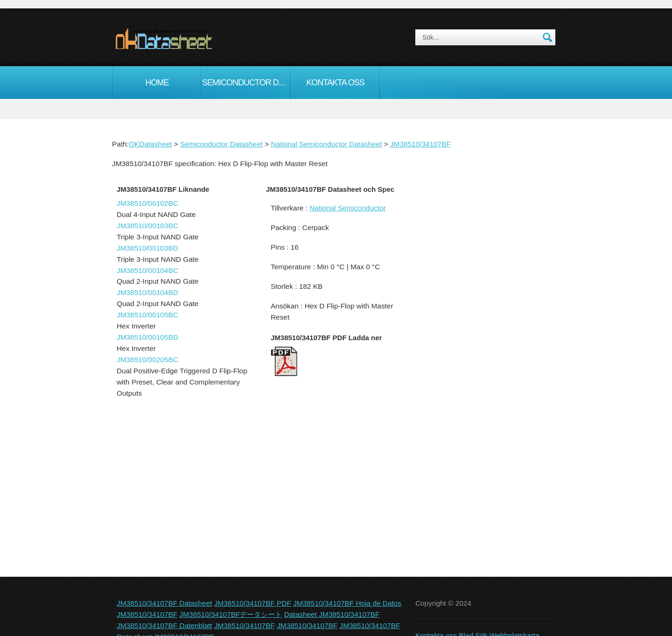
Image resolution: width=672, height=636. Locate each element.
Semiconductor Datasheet (246, 83)
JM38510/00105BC (147, 315)
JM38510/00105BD (147, 337)
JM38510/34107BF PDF (253, 603)
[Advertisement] (483, 342)
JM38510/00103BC (147, 226)
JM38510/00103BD (147, 248)
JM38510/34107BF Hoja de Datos (347, 603)
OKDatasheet (150, 144)
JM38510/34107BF (420, 144)
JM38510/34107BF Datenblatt (164, 626)
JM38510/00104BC (147, 270)
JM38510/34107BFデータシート (231, 614)
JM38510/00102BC (147, 203)
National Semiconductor (347, 208)
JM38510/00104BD (147, 292)
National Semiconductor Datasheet (327, 144)
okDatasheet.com (185, 39)
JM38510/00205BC (147, 360)
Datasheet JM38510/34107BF (332, 614)
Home (157, 83)
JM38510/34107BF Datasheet (164, 603)
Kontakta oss (335, 83)
